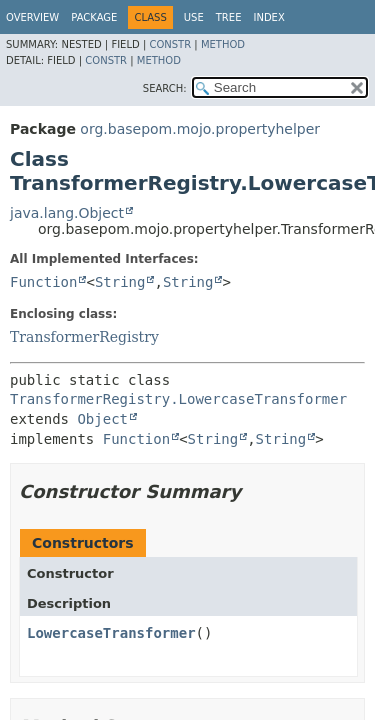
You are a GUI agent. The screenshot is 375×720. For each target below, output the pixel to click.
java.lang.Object (67, 213)
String (120, 282)
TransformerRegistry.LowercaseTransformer (178, 399)
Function (43, 282)
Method (223, 44)
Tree (229, 17)
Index (268, 17)
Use (194, 17)
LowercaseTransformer (111, 633)
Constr (170, 44)
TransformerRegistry (84, 337)
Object (102, 419)
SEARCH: (165, 88)
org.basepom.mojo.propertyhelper (200, 129)
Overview (32, 17)
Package (94, 17)
